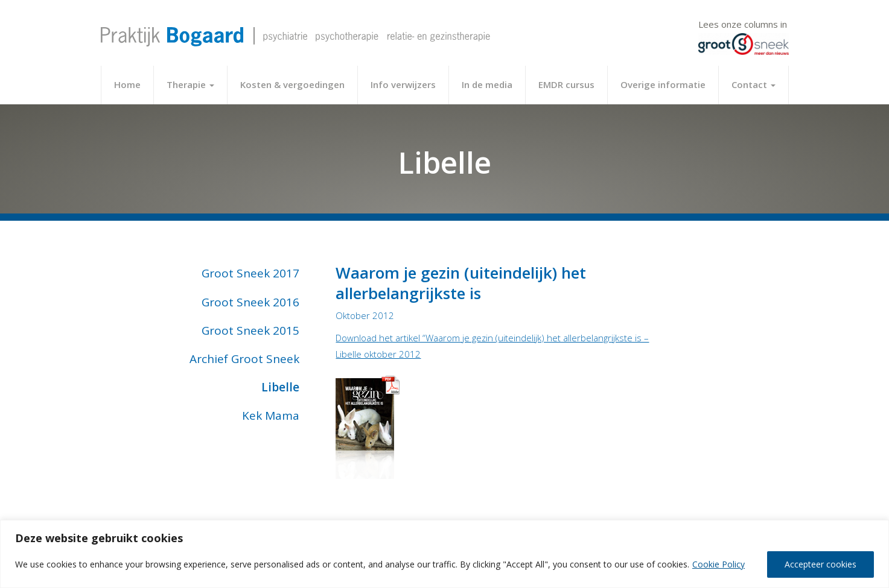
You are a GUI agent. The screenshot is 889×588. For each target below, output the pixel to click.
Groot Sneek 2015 (250, 330)
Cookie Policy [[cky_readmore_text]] (719, 564)
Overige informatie (663, 84)
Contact (754, 84)
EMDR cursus (566, 84)
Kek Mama (271, 416)
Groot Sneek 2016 (250, 302)
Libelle (280, 387)
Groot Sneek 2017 (250, 273)
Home (127, 84)
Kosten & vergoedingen (292, 84)
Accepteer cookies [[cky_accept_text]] (820, 564)
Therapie (190, 84)
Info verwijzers (403, 84)
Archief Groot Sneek (244, 359)
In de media (487, 84)
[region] (444, 554)
